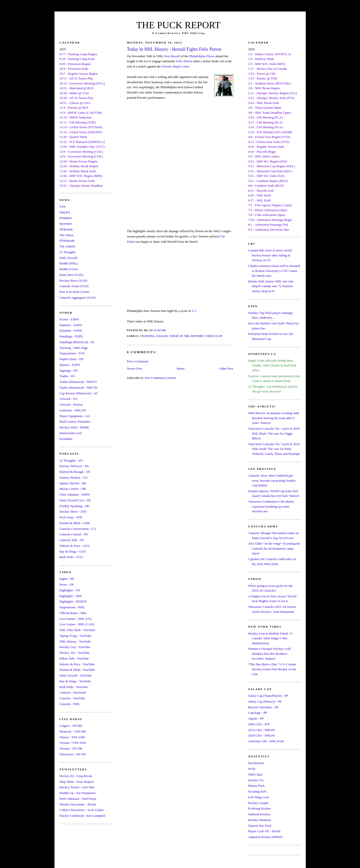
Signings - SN (69, 371)
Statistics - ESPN (71, 325)
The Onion (66, 235)
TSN (63, 207)
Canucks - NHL (70, 704)
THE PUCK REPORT (178, 25)
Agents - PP (256, 718)
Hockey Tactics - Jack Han (77, 787)
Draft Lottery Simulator (75, 422)
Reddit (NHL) (69, 263)
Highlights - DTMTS (73, 601)
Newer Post (134, 369)
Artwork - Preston (71, 405)
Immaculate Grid (70, 433)
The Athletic (68, 246)
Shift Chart (255, 774)
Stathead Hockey (259, 814)
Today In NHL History (187, 336)
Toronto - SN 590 (71, 748)
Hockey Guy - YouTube (75, 647)
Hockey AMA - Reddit (74, 427)
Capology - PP (258, 713)
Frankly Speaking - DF (74, 506)
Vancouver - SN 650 (73, 754)
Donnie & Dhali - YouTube (77, 670)
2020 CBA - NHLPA (262, 735)
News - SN (67, 584)
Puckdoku (66, 439)
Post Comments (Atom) (160, 378)
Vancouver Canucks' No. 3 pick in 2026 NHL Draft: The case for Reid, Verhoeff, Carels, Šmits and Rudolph (274, 449)
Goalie (162, 336)
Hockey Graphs (258, 803)
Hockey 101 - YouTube (75, 653)
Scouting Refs (257, 791)
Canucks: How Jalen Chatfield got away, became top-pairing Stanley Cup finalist (272, 480)
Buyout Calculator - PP (263, 707)
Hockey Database (260, 820)
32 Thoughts (68, 252)
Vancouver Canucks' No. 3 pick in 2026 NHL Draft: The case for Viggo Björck (274, 433)
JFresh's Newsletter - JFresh (78, 804)
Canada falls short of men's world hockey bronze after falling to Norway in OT (270, 255)
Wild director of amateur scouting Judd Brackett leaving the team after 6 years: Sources (274, 418)
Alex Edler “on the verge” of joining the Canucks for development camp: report (274, 548)
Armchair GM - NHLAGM (266, 741)
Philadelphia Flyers (202, 56)
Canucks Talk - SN (72, 540)
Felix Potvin (184, 61)
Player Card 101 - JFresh (264, 831)
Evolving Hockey (260, 808)
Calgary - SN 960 (71, 726)
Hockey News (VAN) (73, 281)
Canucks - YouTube (72, 698)
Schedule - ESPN (71, 331)
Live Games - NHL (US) (76, 619)
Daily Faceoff (68, 258)
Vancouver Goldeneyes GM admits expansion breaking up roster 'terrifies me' (271, 506)
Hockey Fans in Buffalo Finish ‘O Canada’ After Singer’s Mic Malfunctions (270, 638)
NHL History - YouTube (75, 641)
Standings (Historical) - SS (77, 342)
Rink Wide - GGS (71, 557)
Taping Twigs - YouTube (75, 636)
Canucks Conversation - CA (78, 529)
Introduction (256, 763)
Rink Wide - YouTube (74, 687)
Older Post (226, 369)
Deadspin (66, 218)
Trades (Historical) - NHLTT (78, 382)
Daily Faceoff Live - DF (75, 500)
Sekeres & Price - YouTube (77, 664)
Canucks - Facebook (73, 692)
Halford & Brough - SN (75, 472)
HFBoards (66, 229)
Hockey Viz (256, 780)
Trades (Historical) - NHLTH (78, 388)
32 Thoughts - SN (71, 460)
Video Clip (214, 336)
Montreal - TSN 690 (73, 731)
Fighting (147, 336)
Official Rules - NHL (73, 613)
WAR (252, 769)
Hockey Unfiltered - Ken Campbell (82, 816)
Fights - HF (67, 579)
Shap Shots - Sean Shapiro (77, 782)
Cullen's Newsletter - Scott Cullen (82, 810)
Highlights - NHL (71, 596)
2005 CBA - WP (259, 724)
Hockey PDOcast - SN (74, 466)
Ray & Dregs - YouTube (75, 681)
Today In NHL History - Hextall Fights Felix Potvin (174, 49)
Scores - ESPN (69, 319)
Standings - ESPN (71, 336)
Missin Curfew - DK (73, 489)
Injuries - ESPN (70, 365)
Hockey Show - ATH (73, 511)
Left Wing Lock (259, 797)
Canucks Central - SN (74, 534)
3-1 (194, 311)
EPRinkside (67, 241)
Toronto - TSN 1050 (73, 743)
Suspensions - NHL (72, 607)
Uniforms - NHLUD (73, 410)
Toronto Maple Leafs (175, 66)
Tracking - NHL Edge (74, 348)
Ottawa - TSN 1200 (72, 737)
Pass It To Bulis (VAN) (74, 292)
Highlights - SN (70, 590)
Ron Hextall (172, 56)
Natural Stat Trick (260, 826)
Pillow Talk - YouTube (74, 658)
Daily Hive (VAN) (71, 275)
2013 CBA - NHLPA (262, 730)
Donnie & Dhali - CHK (75, 523)
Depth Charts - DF (71, 359)
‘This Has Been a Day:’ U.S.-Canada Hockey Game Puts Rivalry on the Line (272, 669)
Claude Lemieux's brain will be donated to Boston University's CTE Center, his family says (274, 271)
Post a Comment (138, 361)
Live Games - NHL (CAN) (77, 624)
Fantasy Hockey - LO (73, 477)
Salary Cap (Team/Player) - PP (268, 696)
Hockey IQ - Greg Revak (76, 776)
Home (181, 369)
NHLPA (65, 212)
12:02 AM (160, 330)
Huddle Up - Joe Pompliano (78, 793)
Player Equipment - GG (75, 416)
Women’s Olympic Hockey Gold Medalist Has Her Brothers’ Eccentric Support (269, 654)
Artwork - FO (68, 399)
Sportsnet (66, 224)
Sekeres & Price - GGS (75, 546)
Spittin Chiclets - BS (73, 483)
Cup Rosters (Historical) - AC (79, 393)
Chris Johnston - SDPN (75, 494)
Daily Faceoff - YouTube (76, 675)
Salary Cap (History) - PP (265, 701)
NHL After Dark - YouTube (77, 630)
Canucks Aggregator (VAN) (78, 298)
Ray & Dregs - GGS (73, 551)
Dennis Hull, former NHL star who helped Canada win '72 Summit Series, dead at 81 (271, 286)
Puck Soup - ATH (71, 517)
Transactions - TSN (72, 353)
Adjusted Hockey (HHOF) (265, 837)
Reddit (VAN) (69, 269)
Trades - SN (67, 376)
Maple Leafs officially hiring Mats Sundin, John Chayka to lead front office (272, 365)
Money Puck (256, 786)
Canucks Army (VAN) (74, 286)
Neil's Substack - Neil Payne (78, 799)
